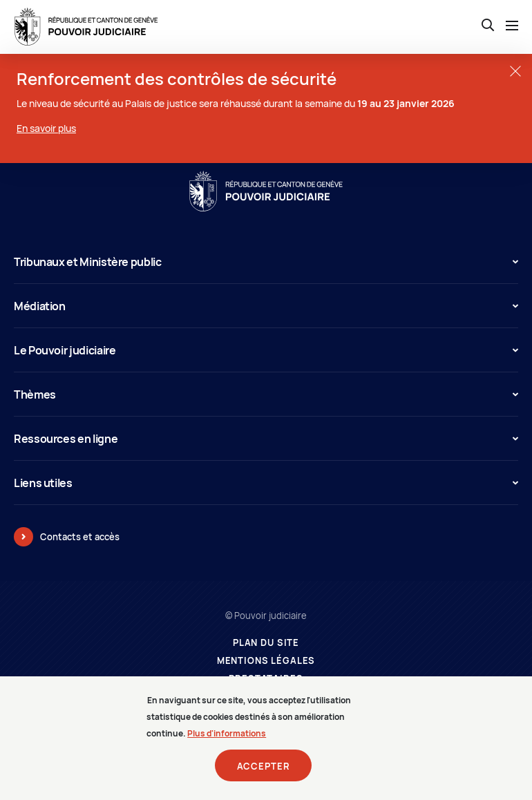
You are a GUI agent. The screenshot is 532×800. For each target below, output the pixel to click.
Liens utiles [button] (266, 483)
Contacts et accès (80, 537)
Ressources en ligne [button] (266, 439)
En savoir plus (46, 128)
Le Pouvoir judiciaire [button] (266, 350)
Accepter (264, 774)
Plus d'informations (227, 741)
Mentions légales (266, 661)
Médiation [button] (266, 306)
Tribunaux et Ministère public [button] (266, 262)
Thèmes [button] (266, 394)
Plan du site (266, 643)
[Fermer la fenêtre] (515, 71)
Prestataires (266, 679)
